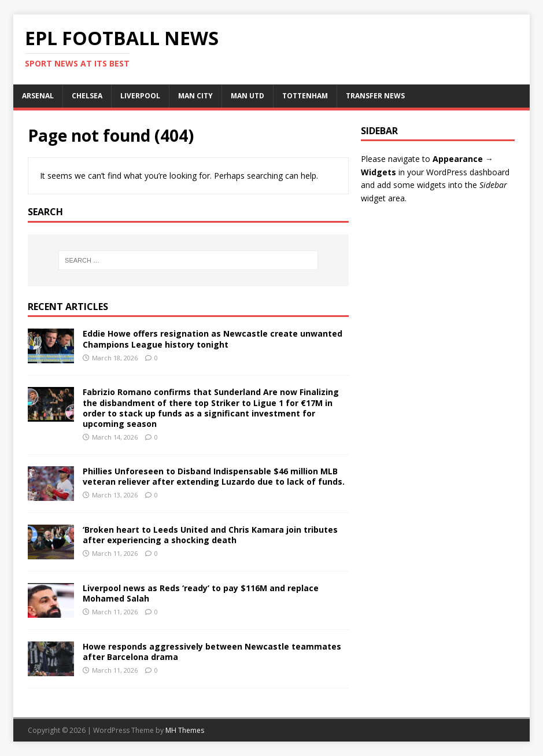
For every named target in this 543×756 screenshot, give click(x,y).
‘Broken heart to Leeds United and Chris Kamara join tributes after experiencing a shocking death (210, 535)
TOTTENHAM (305, 96)
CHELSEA (87, 96)
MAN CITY (195, 96)
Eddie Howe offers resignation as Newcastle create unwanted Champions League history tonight (213, 339)
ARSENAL (38, 96)
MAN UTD (248, 96)
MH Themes (185, 730)
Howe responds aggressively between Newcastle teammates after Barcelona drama (212, 652)
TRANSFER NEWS (375, 96)
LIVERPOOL (140, 96)
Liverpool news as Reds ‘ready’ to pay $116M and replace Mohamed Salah (201, 593)
